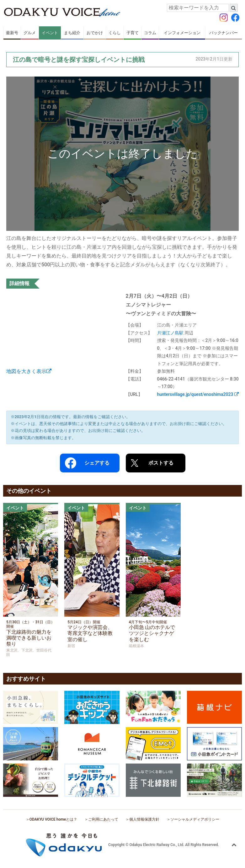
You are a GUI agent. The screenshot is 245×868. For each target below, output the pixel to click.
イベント (50, 33)
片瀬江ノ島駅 (170, 333)
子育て (133, 33)
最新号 (12, 33)
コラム (150, 33)
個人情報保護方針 (144, 819)
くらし (115, 33)
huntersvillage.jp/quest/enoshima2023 (198, 394)
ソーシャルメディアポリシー (195, 819)
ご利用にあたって (103, 819)
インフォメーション (182, 33)
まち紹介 (72, 33)
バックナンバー (224, 33)
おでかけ (95, 33)
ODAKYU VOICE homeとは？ (53, 819)
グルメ (30, 33)
